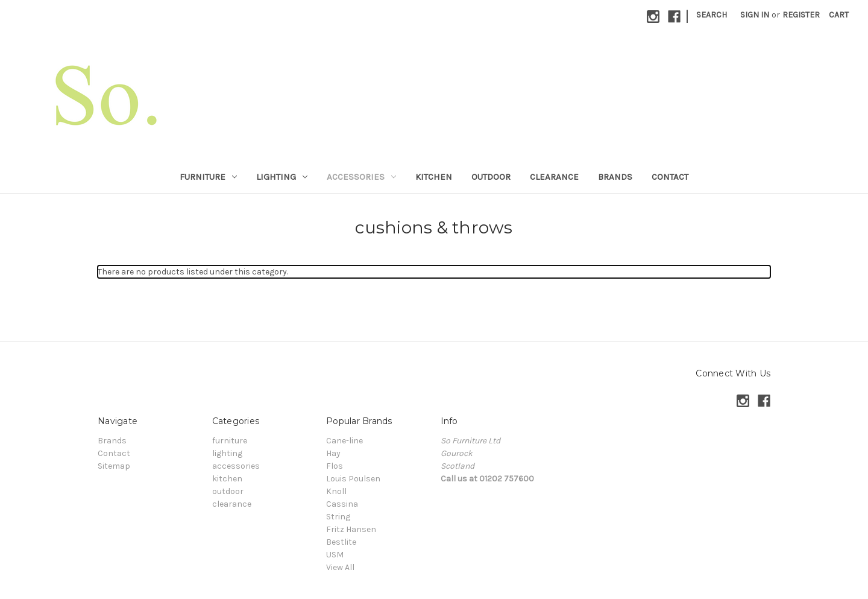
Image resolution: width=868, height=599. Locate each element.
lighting (282, 177)
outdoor (491, 177)
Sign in (755, 15)
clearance (554, 177)
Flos (335, 466)
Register (801, 15)
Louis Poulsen (353, 479)
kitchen (434, 177)
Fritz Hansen (351, 529)
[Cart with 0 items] (839, 15)
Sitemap (114, 466)
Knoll (336, 491)
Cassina (342, 504)
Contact (670, 177)
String (338, 517)
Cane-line (344, 441)
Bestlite (341, 542)
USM (335, 555)
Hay (333, 453)
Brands (615, 177)
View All (340, 567)
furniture (208, 177)
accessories (361, 177)
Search (712, 15)
